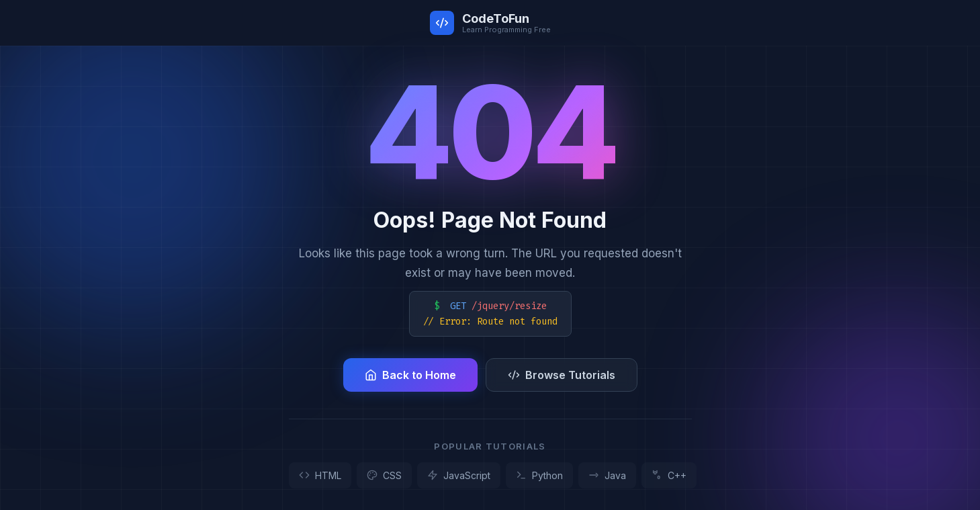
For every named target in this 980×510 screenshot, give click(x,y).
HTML (320, 475)
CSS (384, 475)
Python (539, 475)
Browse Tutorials (562, 375)
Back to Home (410, 375)
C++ (669, 475)
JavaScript (459, 475)
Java (607, 475)
